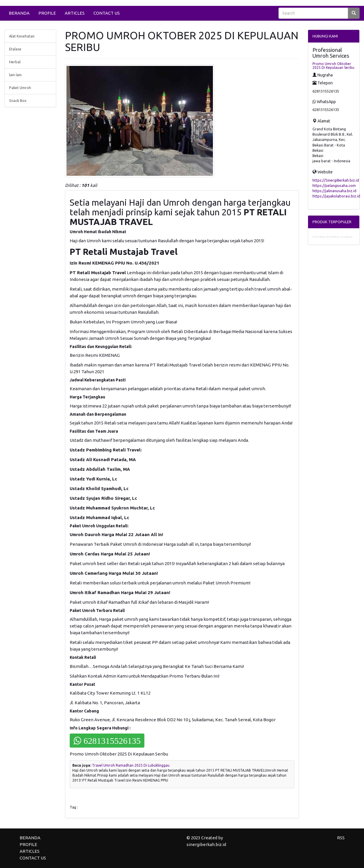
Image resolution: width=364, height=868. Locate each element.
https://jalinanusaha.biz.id (334, 191)
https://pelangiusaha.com (334, 185)
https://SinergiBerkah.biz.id (336, 180)
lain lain (15, 75)
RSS (341, 838)
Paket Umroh (20, 88)
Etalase (15, 49)
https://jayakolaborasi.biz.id (336, 196)
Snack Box (18, 100)
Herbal (15, 62)
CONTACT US (107, 13)
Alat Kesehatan (22, 36)
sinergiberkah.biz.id (206, 844)
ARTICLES (75, 13)
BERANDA (19, 13)
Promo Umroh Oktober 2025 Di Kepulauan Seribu (333, 66)
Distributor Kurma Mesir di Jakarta (332, 237)
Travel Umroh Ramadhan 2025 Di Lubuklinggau (131, 765)
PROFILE (47, 13)
